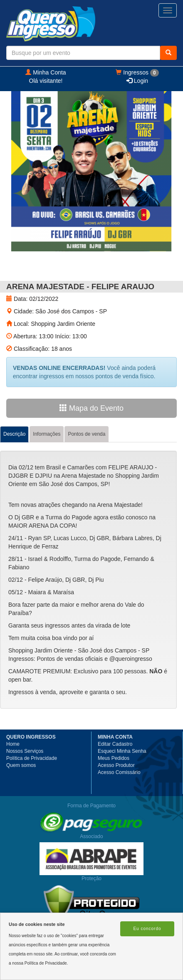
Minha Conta (46, 72)
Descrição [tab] (14, 434)
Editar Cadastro (115, 744)
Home (13, 744)
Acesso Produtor (116, 765)
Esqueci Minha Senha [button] (122, 751)
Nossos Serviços (25, 751)
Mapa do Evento (91, 408)
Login (137, 81)
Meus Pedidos (114, 758)
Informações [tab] (47, 434)
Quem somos (21, 765)
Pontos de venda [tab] (87, 434)
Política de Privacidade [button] (32, 758)
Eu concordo (147, 929)
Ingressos (137, 73)
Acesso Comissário (119, 772)
